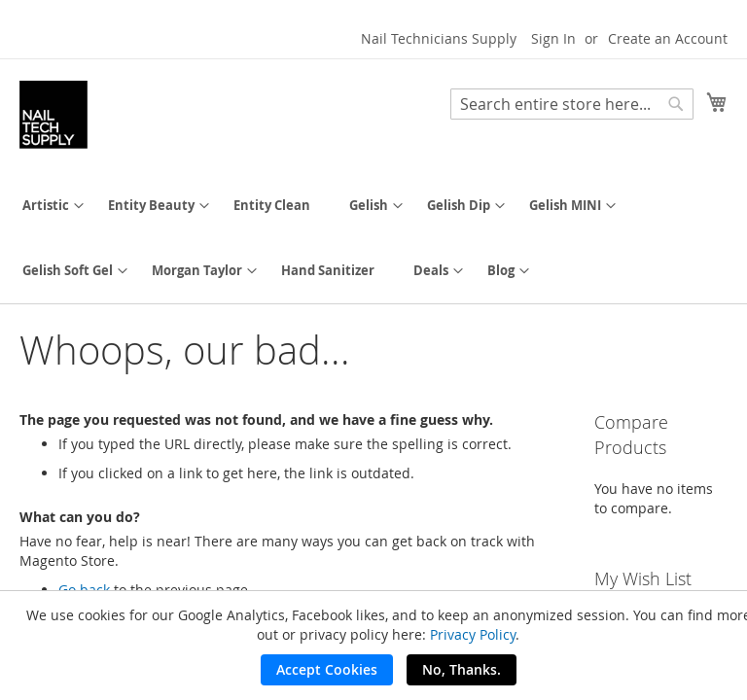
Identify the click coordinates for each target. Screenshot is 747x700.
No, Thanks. (462, 669)
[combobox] (572, 104)
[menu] (373, 238)
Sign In (553, 38)
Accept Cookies (327, 669)
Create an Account (668, 38)
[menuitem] (46, 206)
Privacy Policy (473, 634)
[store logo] (53, 115)
